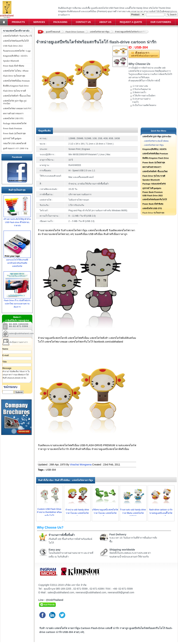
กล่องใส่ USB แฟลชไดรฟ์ (15, 143)
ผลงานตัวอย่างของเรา (152, 167)
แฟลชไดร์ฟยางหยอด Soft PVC (17, 108)
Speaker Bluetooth (151, 180)
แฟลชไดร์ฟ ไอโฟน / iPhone (16, 71)
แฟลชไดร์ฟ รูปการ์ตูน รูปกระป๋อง (157, 136)
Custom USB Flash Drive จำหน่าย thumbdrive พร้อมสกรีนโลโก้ (49, 512)
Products (18, 22)
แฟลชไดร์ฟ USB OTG (152, 208)
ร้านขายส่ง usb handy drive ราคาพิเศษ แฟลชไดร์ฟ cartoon (133, 513)
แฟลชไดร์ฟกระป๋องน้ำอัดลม (156, 141)
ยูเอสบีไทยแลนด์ (53, 32)
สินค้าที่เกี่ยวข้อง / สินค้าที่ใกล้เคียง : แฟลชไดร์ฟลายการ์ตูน (66, 480)
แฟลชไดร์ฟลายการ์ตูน (100, 32)
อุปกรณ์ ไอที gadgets (152, 188)
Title (4, 362)
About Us (105, 22)
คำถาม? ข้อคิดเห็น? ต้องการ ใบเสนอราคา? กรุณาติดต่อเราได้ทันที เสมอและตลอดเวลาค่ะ (17, 376)
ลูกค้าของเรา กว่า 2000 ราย (16, 148)
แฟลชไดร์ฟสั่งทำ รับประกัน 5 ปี (17, 36)
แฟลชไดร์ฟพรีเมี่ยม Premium (155, 154)
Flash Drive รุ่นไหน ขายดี (154, 176)
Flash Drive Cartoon (75, 32)
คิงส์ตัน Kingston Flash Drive (156, 158)
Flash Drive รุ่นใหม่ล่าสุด (14, 76)
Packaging (60, 22)
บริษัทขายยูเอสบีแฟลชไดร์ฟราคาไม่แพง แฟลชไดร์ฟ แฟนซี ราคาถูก (105, 513)
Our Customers (161, 22)
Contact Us (83, 22)
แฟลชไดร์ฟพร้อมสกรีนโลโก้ (155, 199)
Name (5, 349)
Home (4, 22)
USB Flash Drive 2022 (153, 196)
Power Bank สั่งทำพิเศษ (153, 204)
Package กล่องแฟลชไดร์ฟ (154, 184)
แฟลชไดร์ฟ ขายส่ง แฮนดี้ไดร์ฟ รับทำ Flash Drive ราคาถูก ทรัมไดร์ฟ (7, 1)
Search (172, 15)
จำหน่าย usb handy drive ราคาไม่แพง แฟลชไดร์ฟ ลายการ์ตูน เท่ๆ (77, 513)
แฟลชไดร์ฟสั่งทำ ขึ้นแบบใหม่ (155, 171)
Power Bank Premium (153, 192)
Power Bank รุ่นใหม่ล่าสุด (154, 163)
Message (7, 368)
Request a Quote (131, 22)
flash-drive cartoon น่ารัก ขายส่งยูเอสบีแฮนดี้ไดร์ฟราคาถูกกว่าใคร (161, 513)
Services (39, 22)
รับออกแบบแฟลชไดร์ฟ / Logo (17, 51)
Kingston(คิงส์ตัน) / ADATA (154, 149)
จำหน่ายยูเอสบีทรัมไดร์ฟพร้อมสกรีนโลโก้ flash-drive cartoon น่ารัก (132, 32)
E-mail (6, 355)
